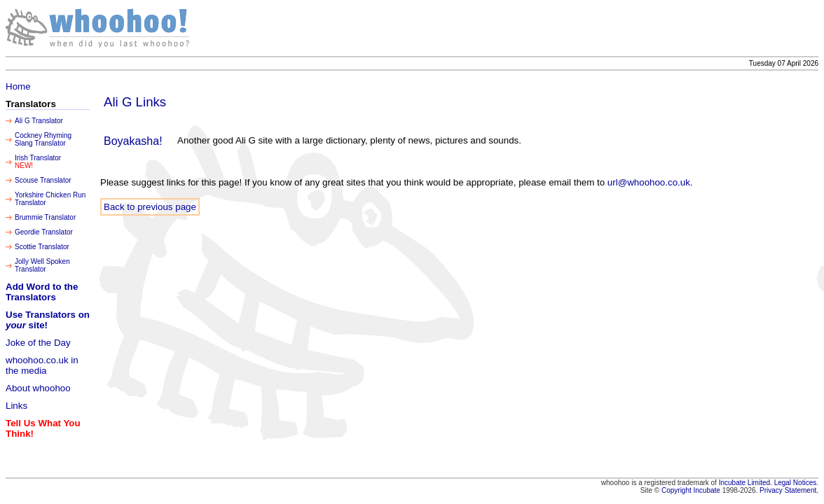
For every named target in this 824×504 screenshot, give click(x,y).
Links (16, 406)
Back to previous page (150, 207)
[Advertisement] (563, 28)
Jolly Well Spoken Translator (42, 265)
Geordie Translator (44, 232)
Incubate (707, 490)
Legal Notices (796, 483)
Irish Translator (38, 158)
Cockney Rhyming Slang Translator (43, 139)
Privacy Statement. (789, 490)
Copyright (678, 490)
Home (18, 86)
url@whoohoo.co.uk (649, 182)
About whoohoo (38, 388)
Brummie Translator (45, 217)
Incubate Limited (744, 483)
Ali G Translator (39, 121)
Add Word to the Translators (42, 292)
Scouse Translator (43, 180)
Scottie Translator (42, 247)
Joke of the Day (38, 343)
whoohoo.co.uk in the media (42, 365)
